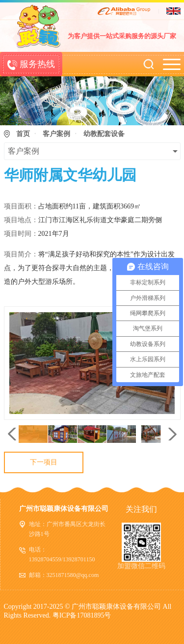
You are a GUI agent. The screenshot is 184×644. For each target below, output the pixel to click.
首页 (23, 134)
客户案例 (56, 134)
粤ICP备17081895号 (82, 615)
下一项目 (44, 462)
